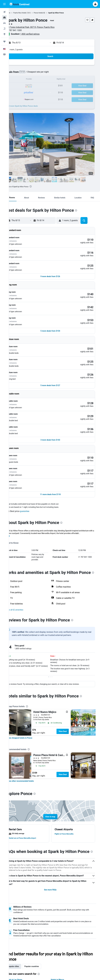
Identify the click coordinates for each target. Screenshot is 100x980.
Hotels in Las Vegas (23, 922)
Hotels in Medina (62, 929)
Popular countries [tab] (40, 909)
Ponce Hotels (47, 13)
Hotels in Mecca (62, 922)
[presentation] (39, 186)
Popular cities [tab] (22, 909)
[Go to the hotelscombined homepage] (20, 4)
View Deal (71, 665)
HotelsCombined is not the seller (56, 960)
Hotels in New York (22, 933)
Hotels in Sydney (62, 926)
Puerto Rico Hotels (28, 13)
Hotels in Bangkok (22, 940)
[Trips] (4, 42)
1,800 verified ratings (38, 34)
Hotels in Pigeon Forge (24, 929)
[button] (4, 4)
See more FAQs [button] (55, 832)
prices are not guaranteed (70, 952)
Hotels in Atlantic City (64, 933)
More (16, 462)
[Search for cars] (4, 23)
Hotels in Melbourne (23, 926)
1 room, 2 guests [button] (24, 49)
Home (17, 13)
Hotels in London (21, 937)
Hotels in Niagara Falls (64, 940)
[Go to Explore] (4, 34)
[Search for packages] (4, 29)
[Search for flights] (4, 12)
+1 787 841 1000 (22, 30)
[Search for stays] (4, 18)
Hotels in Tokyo (61, 937)
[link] (29, 672)
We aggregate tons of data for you (56, 965)
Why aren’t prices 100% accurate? (56, 970)
